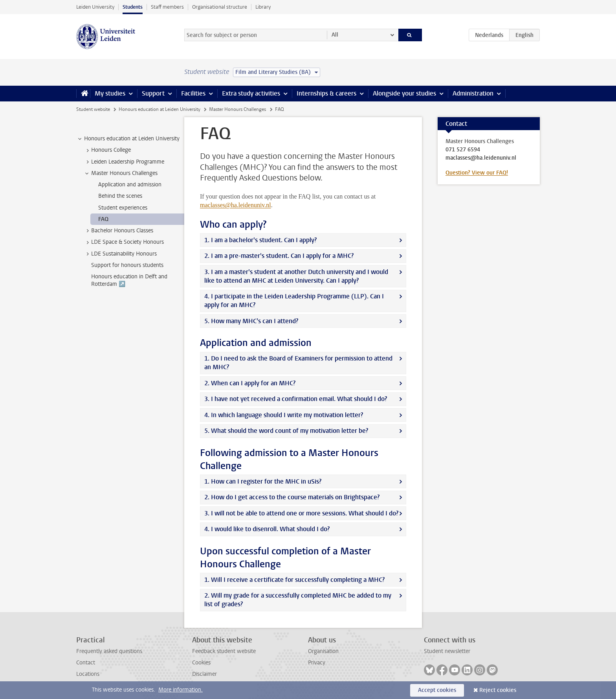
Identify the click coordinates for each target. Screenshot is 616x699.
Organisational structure (220, 7)
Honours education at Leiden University (159, 109)
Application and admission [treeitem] (130, 185)
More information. (181, 690)
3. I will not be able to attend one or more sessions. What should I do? (301, 513)
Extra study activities (251, 93)
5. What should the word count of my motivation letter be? (286, 431)
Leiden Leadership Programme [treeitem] (124, 162)
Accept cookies (437, 690)
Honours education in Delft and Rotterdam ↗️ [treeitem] (129, 280)
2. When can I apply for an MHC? (250, 383)
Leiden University (95, 7)
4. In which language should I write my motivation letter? (284, 415)
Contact (86, 663)
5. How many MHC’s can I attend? (251, 321)
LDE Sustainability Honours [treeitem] (120, 254)
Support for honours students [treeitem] (127, 265)
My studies (110, 93)
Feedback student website (224, 651)
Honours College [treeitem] (107, 150)
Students (133, 7)
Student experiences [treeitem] (123, 208)
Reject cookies (498, 690)
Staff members (167, 7)
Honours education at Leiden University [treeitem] (128, 139)
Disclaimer (204, 674)
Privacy (317, 663)
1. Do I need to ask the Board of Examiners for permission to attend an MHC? (298, 363)
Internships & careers (326, 93)
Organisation (323, 651)
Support (153, 93)
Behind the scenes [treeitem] (120, 196)
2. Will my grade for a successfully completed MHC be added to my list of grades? (298, 600)
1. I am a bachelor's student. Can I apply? (260, 240)
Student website (93, 109)
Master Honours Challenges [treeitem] (121, 173)
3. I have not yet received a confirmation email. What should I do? (296, 399)
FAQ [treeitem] (103, 219)
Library (263, 7)
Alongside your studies (404, 93)
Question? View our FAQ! (477, 173)
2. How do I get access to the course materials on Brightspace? (292, 497)
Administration (473, 93)
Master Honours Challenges (237, 109)
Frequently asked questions (109, 651)
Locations (88, 674)
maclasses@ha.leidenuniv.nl (236, 205)
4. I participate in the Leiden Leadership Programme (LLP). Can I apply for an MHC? (294, 301)
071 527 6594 (463, 150)
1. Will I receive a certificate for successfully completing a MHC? (294, 580)
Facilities (193, 93)
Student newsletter (447, 651)
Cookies (201, 663)
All (335, 35)
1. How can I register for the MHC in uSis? (263, 481)
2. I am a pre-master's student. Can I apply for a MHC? (279, 256)
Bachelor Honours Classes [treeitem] (118, 231)
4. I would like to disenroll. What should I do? (267, 529)
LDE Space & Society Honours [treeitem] (124, 242)
